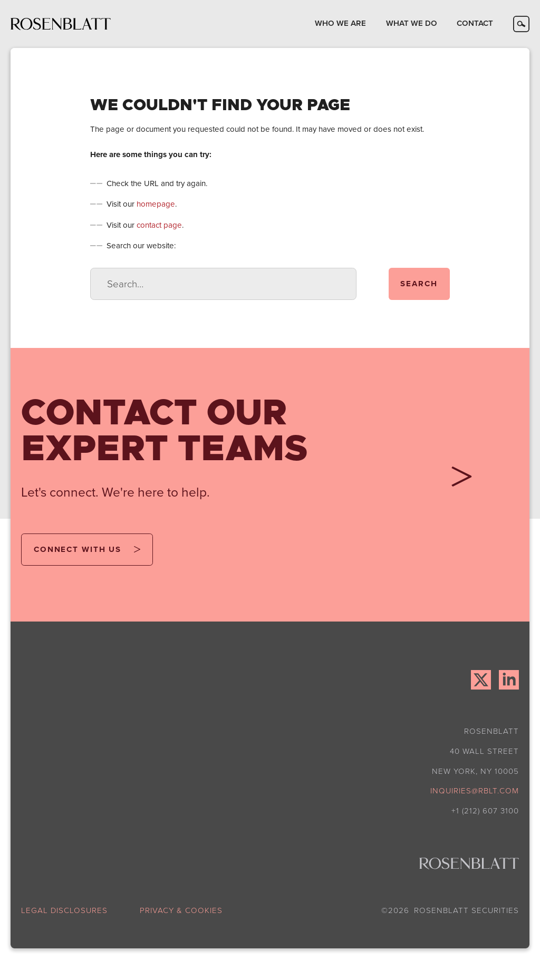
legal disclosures (64, 911)
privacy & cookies (181, 911)
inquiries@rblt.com (475, 791)
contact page (159, 225)
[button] (340, 24)
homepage (156, 204)
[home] (60, 24)
